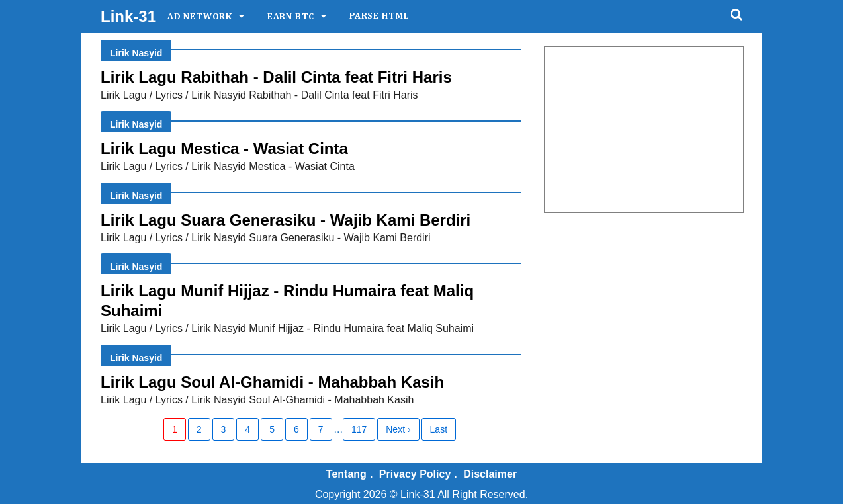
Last (439, 429)
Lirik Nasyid (136, 53)
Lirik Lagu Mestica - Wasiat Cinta (224, 148)
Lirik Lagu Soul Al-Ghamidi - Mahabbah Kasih (272, 382)
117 (359, 429)
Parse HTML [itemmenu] (379, 16)
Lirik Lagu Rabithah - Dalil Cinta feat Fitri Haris (276, 77)
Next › (398, 429)
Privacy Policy (415, 474)
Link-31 (128, 16)
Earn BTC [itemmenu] (291, 17)
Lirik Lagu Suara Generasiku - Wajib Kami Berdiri (286, 220)
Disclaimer (490, 474)
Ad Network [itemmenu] (200, 17)
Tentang (346, 474)
